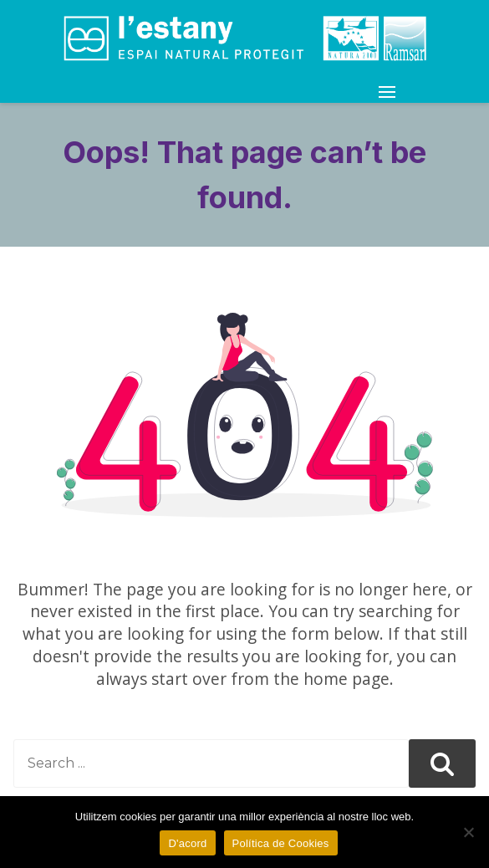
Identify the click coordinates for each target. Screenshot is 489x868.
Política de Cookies (281, 843)
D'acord (187, 843)
